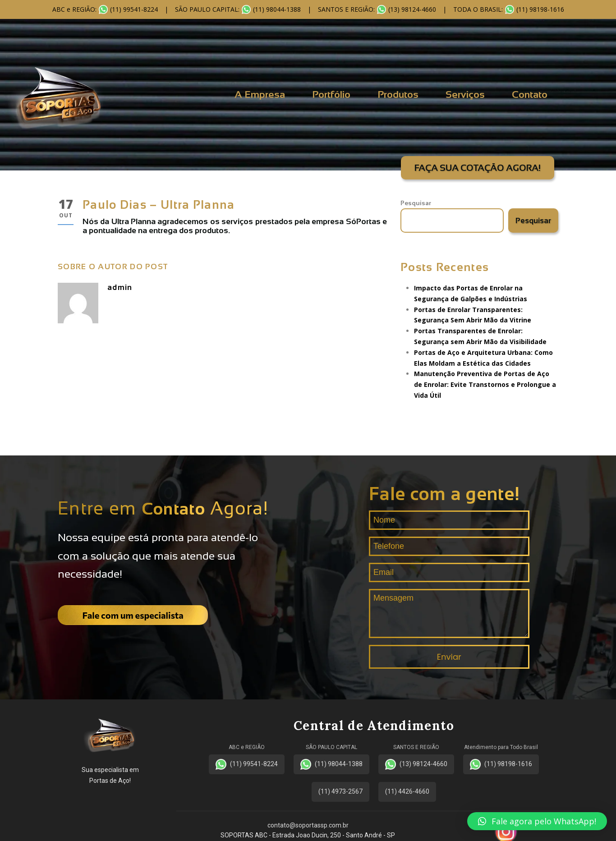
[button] (537, 821)
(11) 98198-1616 (501, 764)
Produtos (398, 94)
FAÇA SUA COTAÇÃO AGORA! (478, 168)
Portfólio (331, 94)
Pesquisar (416, 203)
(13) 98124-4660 (416, 764)
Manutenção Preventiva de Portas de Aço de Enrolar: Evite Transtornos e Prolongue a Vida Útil (485, 384)
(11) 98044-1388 (331, 764)
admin (120, 287)
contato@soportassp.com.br (308, 825)
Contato (530, 94)
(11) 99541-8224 (247, 764)
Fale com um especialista (133, 615)
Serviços (465, 94)
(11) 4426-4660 (407, 791)
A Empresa (260, 94)
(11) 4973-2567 (340, 791)
